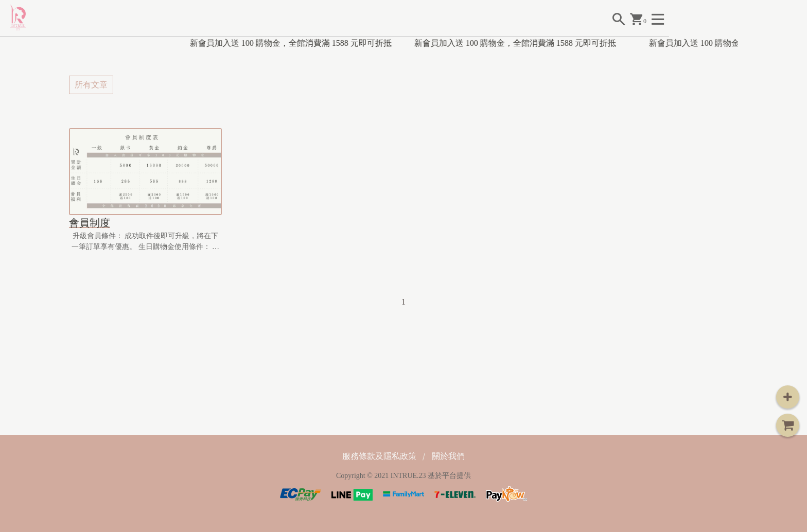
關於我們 (448, 456)
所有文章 (91, 85)
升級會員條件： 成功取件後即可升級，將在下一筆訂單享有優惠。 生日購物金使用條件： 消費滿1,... (145, 242)
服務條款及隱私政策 (379, 456)
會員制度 (90, 223)
